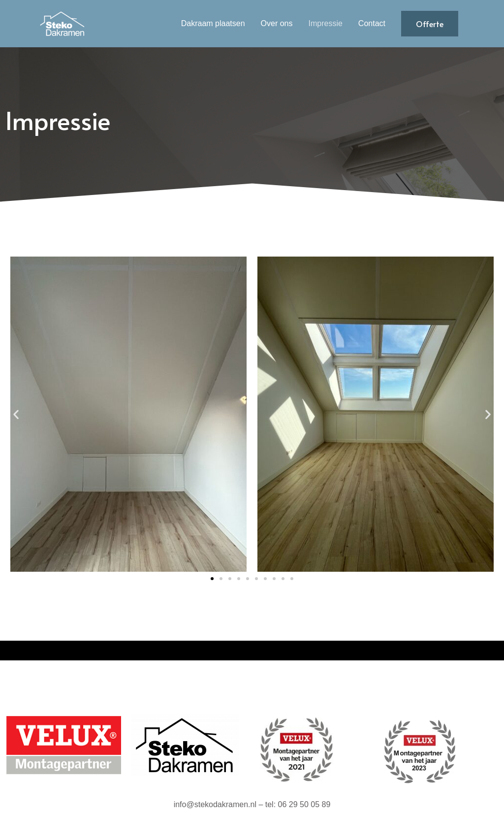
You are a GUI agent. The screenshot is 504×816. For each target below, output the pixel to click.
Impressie (326, 23)
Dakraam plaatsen (213, 23)
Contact (372, 23)
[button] (16, 414)
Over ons (277, 23)
